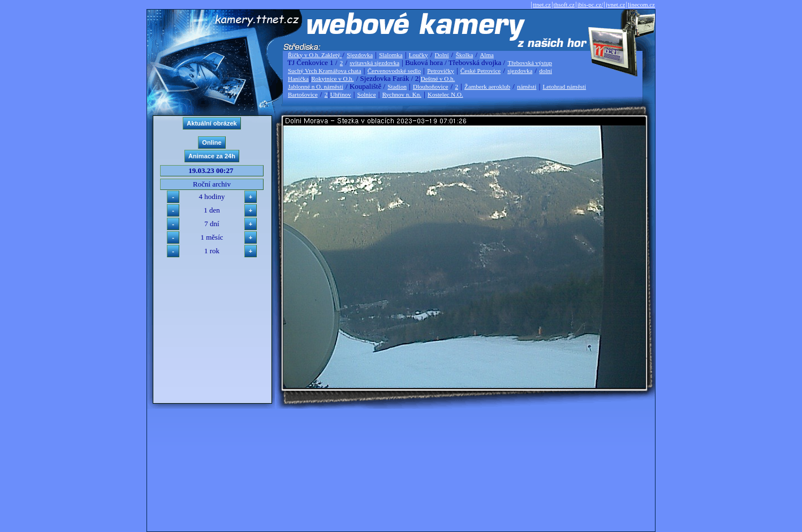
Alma (486, 55)
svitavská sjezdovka (374, 63)
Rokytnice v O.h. (332, 79)
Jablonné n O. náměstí (316, 86)
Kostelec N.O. (445, 94)
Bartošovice (303, 94)
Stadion (397, 86)
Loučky (419, 55)
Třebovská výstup (530, 63)
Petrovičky (441, 71)
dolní (546, 71)
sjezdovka (520, 71)
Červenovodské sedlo (394, 71)
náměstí (527, 86)
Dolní (442, 55)
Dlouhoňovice (430, 86)
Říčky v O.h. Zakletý (315, 55)
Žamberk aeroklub (487, 86)
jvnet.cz (616, 5)
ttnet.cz (542, 5)
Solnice (367, 94)
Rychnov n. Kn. (402, 94)
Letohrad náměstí (565, 86)
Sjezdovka (360, 55)
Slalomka (391, 55)
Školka (465, 55)
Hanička (298, 79)
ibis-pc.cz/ (590, 5)
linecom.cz (641, 5)
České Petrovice (480, 71)
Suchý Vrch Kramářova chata (325, 71)
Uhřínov (341, 94)
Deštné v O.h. (438, 79)
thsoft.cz (564, 5)
